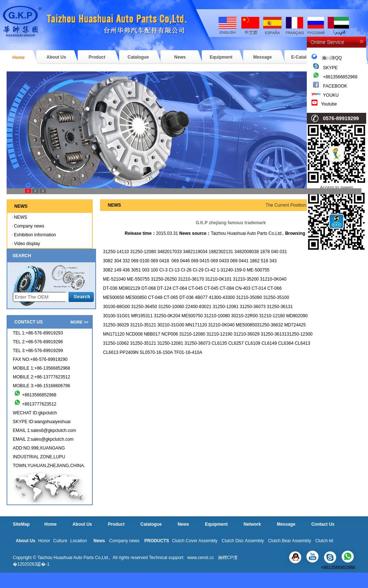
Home (19, 58)
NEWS (21, 217)
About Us (56, 57)
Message (263, 57)
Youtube (329, 104)
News (180, 57)
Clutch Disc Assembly (243, 541)
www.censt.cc (201, 558)
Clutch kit (324, 541)
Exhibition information (35, 235)
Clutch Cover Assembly (195, 541)
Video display (27, 244)
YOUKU (331, 95)
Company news (29, 226)
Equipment (221, 57)
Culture (60, 541)
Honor (44, 541)
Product (97, 57)
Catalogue (138, 57)
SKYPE (330, 68)
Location (79, 541)
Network (252, 524)
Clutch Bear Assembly (289, 541)
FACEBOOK (335, 86)
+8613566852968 (340, 77)
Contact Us (323, 524)
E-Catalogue (304, 57)
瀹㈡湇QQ (327, 58)
